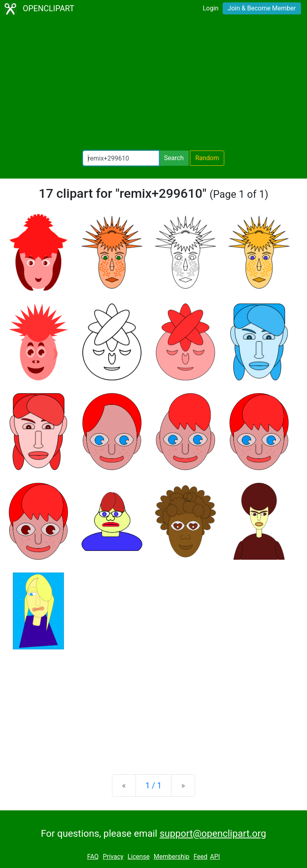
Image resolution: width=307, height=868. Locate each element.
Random (207, 158)
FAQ (93, 857)
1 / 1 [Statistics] (154, 786)
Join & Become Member (262, 8)
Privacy (113, 857)
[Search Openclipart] (121, 158)
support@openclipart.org (213, 834)
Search (174, 158)
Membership (171, 857)
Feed (200, 857)
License (139, 857)
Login (210, 8)
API (215, 857)
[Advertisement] (153, 84)
